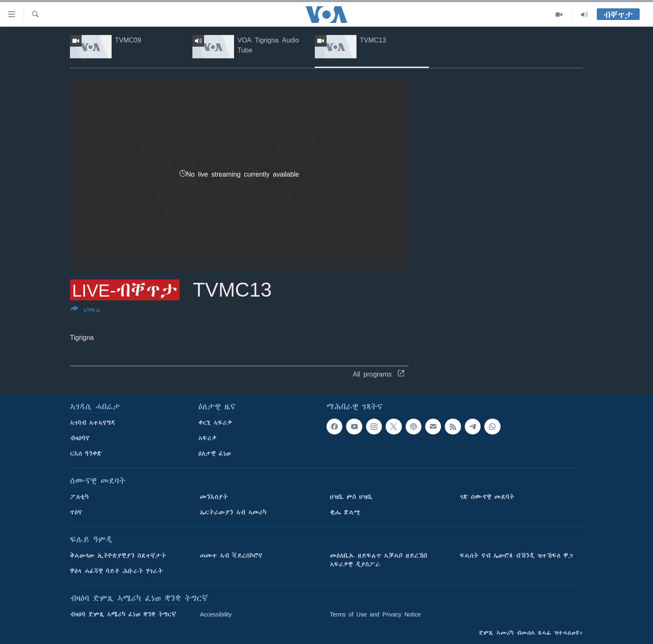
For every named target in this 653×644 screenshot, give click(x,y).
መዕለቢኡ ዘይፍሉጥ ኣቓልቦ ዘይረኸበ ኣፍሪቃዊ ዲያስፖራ (379, 560)
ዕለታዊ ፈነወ (214, 454)
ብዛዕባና (80, 438)
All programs (379, 374)
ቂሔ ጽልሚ (345, 512)
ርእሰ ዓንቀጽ (86, 454)
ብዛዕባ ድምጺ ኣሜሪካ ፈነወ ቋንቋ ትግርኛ (123, 614)
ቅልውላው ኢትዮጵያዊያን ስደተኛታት (118, 556)
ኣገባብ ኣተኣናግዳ (93, 423)
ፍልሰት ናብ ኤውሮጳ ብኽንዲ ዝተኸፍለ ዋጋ (516, 556)
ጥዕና (76, 512)
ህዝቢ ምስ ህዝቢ (351, 497)
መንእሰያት (214, 497)
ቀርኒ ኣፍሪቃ (215, 423)
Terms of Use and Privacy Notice (375, 614)
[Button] (86, 311)
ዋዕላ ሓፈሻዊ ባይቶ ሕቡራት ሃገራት (116, 571)
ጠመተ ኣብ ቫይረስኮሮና (231, 556)
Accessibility (216, 614)
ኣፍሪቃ (207, 438)
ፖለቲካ (79, 497)
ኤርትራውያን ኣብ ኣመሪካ (233, 512)
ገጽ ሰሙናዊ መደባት (487, 497)
